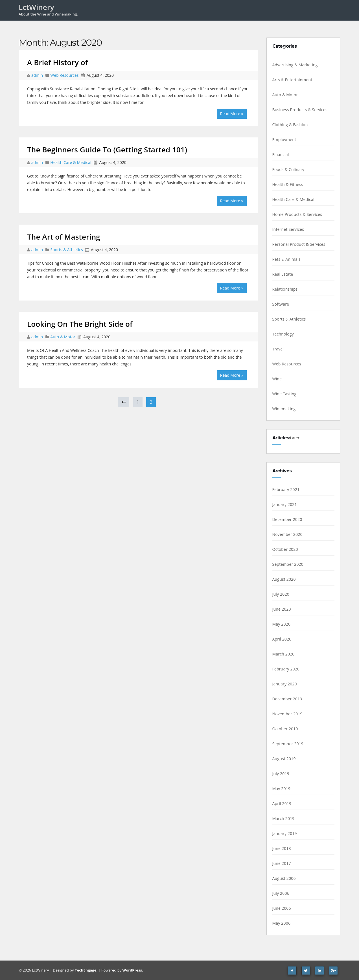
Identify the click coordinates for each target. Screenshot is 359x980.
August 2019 (284, 759)
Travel (278, 349)
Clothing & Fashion (290, 125)
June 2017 (282, 863)
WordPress (132, 970)
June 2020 (282, 609)
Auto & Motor (63, 337)
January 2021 (285, 504)
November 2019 (287, 714)
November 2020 (287, 534)
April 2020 (282, 639)
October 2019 (285, 729)
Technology (283, 334)
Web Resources (64, 75)
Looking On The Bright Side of (80, 324)
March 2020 (284, 654)
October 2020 (285, 549)
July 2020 (281, 594)
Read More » (232, 114)
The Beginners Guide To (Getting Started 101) (107, 150)
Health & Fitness (288, 184)
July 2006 (281, 893)
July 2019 (281, 774)
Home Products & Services (297, 214)
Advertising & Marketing (295, 65)
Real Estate (283, 274)
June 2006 (282, 908)
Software (281, 304)
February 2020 (286, 669)
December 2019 (287, 699)
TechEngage (86, 970)
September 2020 (288, 564)
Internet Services (288, 229)
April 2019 (282, 803)
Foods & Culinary (288, 169)
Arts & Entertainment (292, 80)
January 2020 (285, 684)
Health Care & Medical (71, 162)
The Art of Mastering (64, 237)
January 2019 (285, 833)
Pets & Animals (286, 259)
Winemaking (284, 409)
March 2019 (284, 818)
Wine (277, 379)
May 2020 (282, 624)
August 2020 (284, 579)
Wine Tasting (284, 394)
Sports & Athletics (66, 250)
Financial (281, 154)
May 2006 (282, 923)
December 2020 (287, 519)
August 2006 (284, 878)
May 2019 (282, 789)
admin (38, 75)
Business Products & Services (300, 110)
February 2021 (286, 489)
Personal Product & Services (299, 244)
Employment (284, 140)
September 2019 (288, 744)
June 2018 (282, 848)
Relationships (285, 289)
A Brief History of (57, 62)
